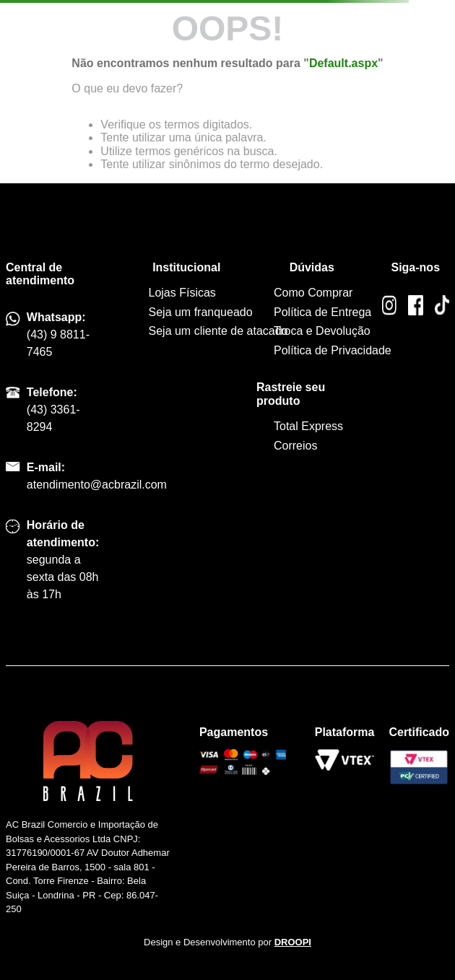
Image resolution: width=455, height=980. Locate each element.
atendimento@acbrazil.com (97, 485)
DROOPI (293, 942)
